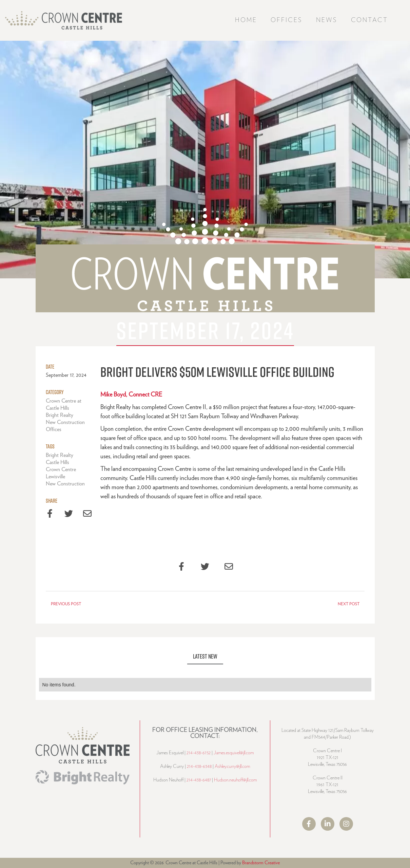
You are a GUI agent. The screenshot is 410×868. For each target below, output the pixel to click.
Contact (369, 20)
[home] (64, 20)
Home (246, 20)
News (327, 20)
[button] (287, 21)
